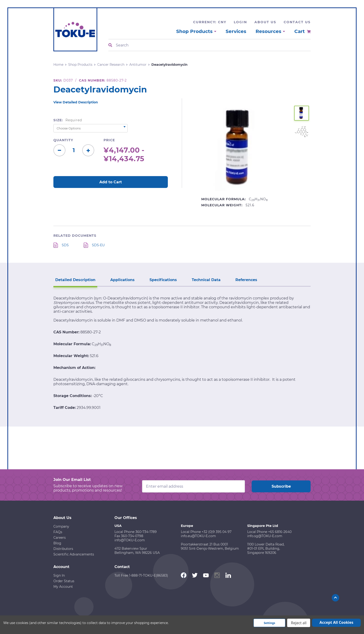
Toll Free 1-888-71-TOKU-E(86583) (141, 575)
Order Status (64, 581)
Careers (60, 538)
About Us (265, 22)
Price (109, 140)
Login (240, 22)
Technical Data (206, 280)
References (246, 280)
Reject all (299, 623)
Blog (57, 543)
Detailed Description (75, 280)
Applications (122, 280)
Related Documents (75, 236)
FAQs (58, 532)
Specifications (163, 280)
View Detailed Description (76, 102)
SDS (65, 245)
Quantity (63, 140)
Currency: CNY (210, 22)
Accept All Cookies (336, 622)
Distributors (63, 549)
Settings (269, 623)
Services (236, 31)
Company (61, 526)
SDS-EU (98, 245)
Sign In (59, 575)
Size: (68, 120)
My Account (63, 587)
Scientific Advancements (74, 554)
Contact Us (297, 22)
